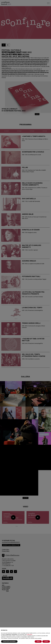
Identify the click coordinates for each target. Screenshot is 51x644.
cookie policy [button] (30, 634)
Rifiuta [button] (38, 641)
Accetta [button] (46, 641)
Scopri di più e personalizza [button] (9, 641)
